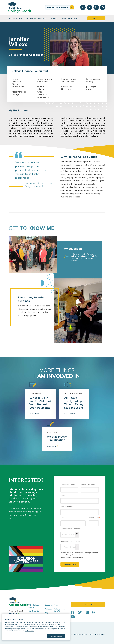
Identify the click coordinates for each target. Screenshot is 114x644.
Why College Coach (15, 18)
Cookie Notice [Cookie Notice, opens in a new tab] (29, 631)
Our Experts (30, 18)
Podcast (48, 609)
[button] (72, 7)
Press (56, 605)
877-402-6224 (19, 508)
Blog (46, 613)
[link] (40, 404)
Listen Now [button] (69, 414)
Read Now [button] (34, 414)
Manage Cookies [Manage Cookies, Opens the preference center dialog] (56, 636)
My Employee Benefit (59, 610)
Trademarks (100, 634)
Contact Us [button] (96, 18)
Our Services (43, 18)
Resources (55, 18)
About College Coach (70, 18)
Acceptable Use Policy (83, 634)
